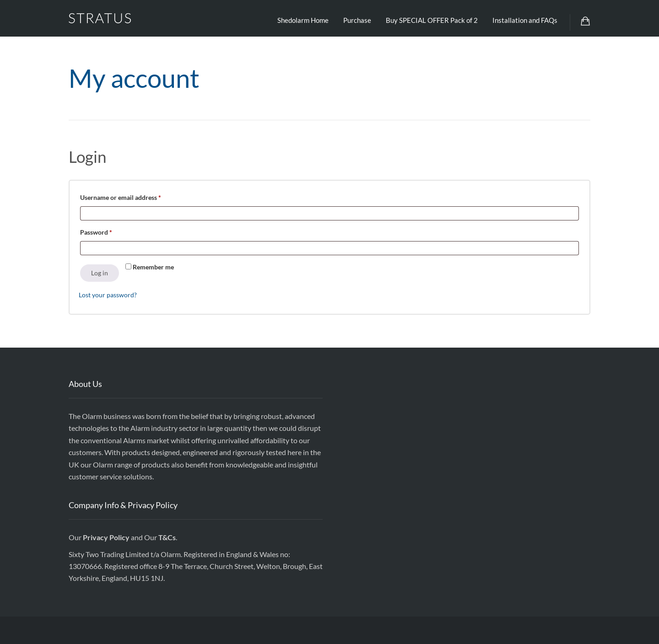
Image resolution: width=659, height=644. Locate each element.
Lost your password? (108, 295)
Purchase (357, 20)
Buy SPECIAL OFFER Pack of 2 (432, 20)
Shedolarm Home (303, 20)
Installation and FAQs (525, 20)
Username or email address (133, 196)
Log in (100, 273)
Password (109, 231)
